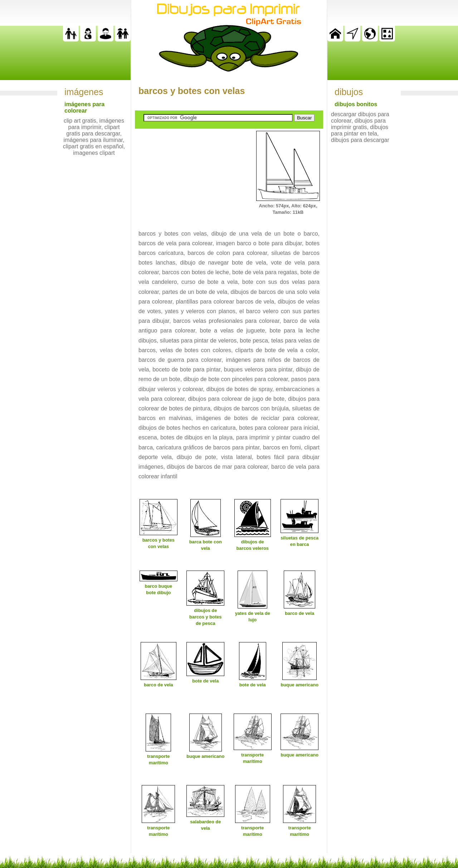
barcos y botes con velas (192, 91)
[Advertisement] (189, 176)
